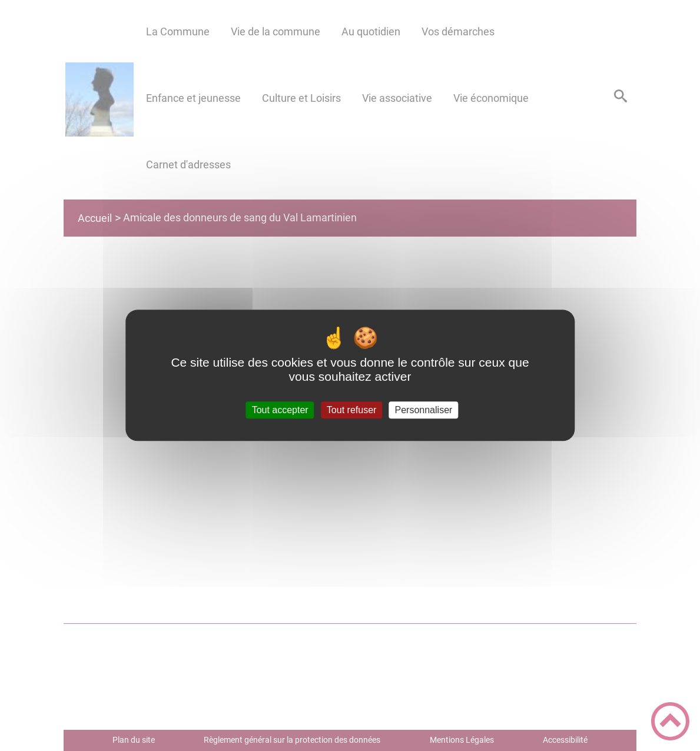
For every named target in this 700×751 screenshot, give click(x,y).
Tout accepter (280, 410)
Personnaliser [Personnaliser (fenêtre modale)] (424, 410)
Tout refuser (351, 410)
